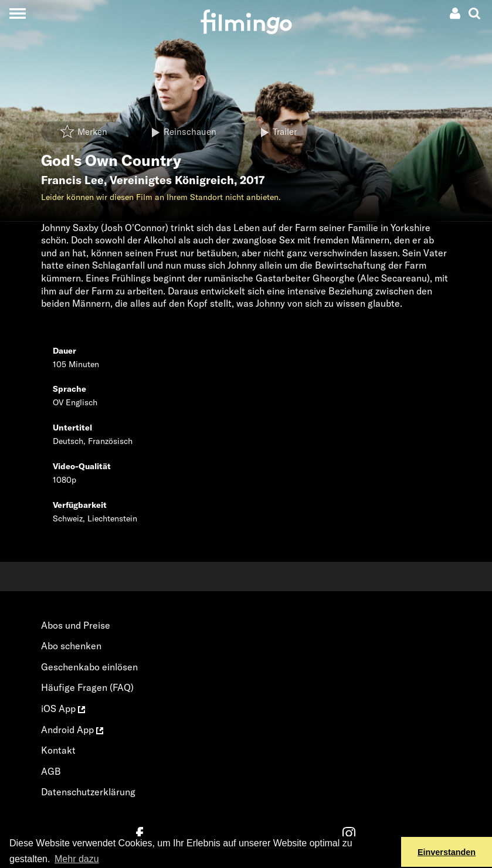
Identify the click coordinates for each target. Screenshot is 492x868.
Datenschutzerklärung (88, 792)
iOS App (63, 708)
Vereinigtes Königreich (172, 180)
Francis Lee (72, 180)
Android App (72, 730)
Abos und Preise (76, 625)
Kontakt (58, 750)
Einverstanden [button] (447, 852)
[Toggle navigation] (17, 13)
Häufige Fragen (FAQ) (87, 687)
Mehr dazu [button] (77, 859)
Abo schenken (71, 646)
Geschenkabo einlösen (89, 667)
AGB (51, 771)
